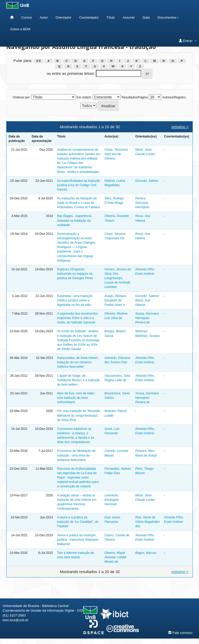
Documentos (168, 17)
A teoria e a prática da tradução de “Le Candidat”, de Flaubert (78, 522)
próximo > (180, 127)
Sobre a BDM (20, 29)
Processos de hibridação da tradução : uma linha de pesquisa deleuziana (76, 455)
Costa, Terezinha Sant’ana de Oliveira (116, 154)
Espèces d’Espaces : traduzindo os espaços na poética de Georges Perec (75, 274)
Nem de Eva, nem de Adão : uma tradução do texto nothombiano (76, 398)
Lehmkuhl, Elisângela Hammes (112, 500)
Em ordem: (84, 97)
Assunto (129, 17)
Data (146, 17)
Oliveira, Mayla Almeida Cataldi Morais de (115, 557)
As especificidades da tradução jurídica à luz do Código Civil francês (79, 185)
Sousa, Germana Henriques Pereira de (147, 318)
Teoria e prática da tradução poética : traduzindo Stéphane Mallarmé (78, 540)
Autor (44, 17)
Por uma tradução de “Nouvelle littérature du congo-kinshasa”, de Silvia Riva (79, 415)
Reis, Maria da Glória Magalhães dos (147, 522)
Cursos (27, 17)
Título (111, 17)
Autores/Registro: (174, 97)
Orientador (63, 17)
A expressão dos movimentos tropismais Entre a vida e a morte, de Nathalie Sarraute (77, 318)
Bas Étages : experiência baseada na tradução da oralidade (74, 220)
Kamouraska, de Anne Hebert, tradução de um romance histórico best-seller (78, 362)
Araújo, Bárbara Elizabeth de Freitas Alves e (115, 300)
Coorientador (89, 17)
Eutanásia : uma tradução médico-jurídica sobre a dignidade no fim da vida (75, 300)
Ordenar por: (22, 97)
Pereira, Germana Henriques (142, 203)
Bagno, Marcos (146, 553)
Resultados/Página (135, 97)
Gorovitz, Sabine (147, 181)
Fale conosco (180, 633)
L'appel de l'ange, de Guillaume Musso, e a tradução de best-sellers (79, 380)
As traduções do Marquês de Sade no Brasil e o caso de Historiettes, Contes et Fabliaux (79, 203)
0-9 (38, 61)
